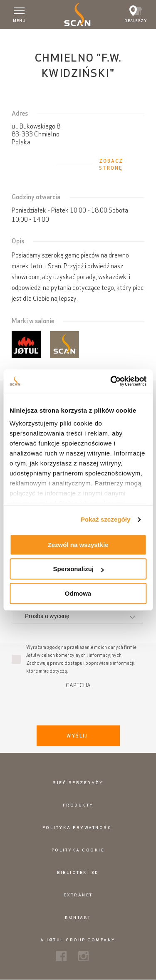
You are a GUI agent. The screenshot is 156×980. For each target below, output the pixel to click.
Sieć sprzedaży (78, 783)
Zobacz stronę (111, 165)
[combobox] (78, 616)
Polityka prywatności (78, 828)
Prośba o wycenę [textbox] (47, 616)
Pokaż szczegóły (106, 519)
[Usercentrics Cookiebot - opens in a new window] (111, 381)
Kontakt (78, 917)
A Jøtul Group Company (78, 940)
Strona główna (23, 37)
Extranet (78, 895)
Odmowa (78, 593)
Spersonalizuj (78, 569)
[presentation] (78, 705)
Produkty (78, 805)
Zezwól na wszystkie (78, 545)
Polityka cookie (78, 850)
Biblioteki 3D (78, 872)
